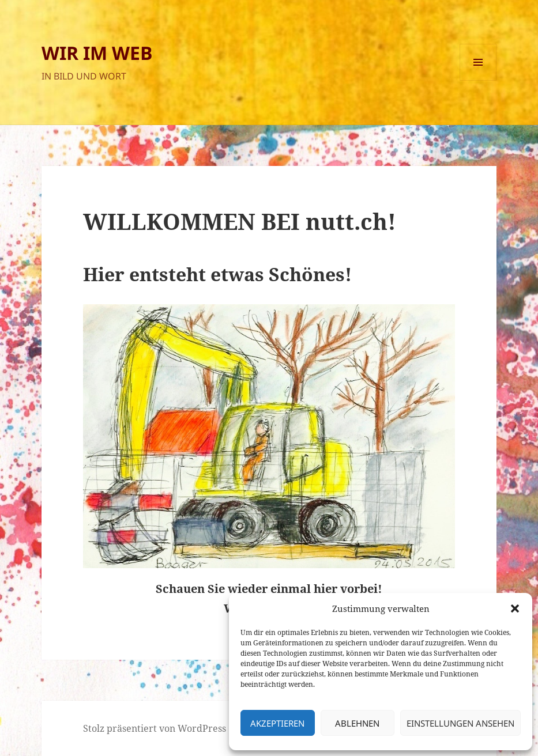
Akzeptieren (277, 723)
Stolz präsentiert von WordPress (155, 728)
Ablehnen (357, 723)
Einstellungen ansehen (460, 723)
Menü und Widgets (478, 80)
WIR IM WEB (97, 53)
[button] (515, 608)
